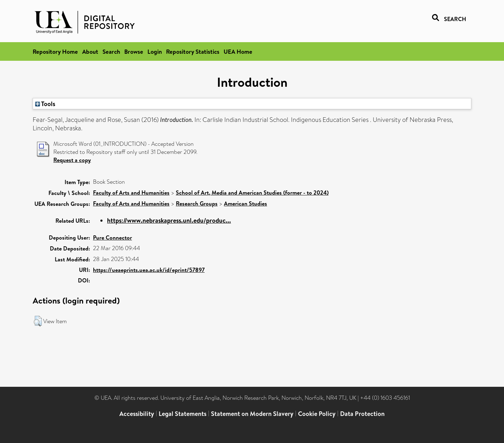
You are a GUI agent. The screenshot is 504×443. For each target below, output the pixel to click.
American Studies (246, 203)
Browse (134, 51)
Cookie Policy (317, 414)
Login (155, 51)
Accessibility (137, 414)
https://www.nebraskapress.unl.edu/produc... (169, 220)
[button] (38, 321)
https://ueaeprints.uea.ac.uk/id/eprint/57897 (149, 270)
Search (111, 51)
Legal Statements (183, 414)
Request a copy (72, 160)
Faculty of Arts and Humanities (131, 193)
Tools (45, 104)
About (90, 51)
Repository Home (55, 51)
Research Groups (197, 203)
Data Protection (362, 414)
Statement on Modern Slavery (252, 414)
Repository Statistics (193, 51)
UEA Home (238, 51)
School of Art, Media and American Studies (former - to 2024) (252, 193)
